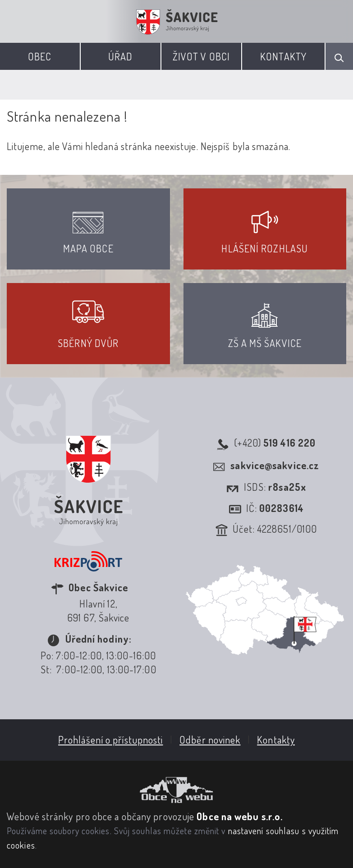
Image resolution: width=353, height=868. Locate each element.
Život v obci (201, 56)
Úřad (120, 56)
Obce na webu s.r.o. (240, 816)
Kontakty (283, 56)
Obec (40, 56)
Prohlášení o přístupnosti (111, 740)
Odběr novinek (210, 740)
